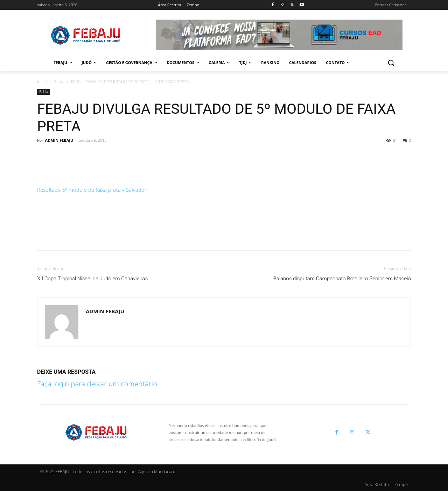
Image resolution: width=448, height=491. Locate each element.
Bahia (59, 82)
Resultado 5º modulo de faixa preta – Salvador (92, 190)
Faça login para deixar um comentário (97, 384)
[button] (391, 63)
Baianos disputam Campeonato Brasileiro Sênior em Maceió (342, 279)
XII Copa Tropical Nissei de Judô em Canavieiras (92, 279)
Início (42, 82)
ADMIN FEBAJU (59, 140)
